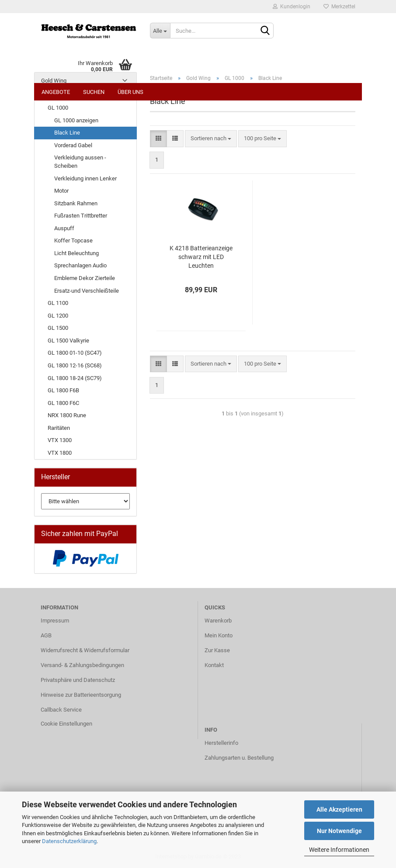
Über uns (130, 92)
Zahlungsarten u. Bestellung (239, 758)
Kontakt (214, 665)
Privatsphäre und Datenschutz (78, 680)
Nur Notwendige (339, 831)
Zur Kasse (217, 650)
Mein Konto (219, 635)
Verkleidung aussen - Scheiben (80, 162)
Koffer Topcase (73, 240)
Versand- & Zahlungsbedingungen (82, 665)
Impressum (55, 621)
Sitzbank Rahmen (76, 203)
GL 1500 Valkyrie (68, 341)
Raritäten (59, 428)
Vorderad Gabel (73, 145)
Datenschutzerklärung (69, 841)
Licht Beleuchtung (76, 253)
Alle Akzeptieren (339, 809)
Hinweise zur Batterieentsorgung (81, 695)
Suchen (94, 92)
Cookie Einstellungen (66, 724)
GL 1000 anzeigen (76, 120)
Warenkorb (218, 621)
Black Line (67, 133)
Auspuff (64, 228)
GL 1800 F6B (63, 390)
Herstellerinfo (221, 743)
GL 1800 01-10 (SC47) (75, 353)
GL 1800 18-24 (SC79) (75, 378)
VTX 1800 (60, 453)
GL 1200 (58, 316)
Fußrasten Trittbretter (81, 216)
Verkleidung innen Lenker (85, 178)
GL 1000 (58, 108)
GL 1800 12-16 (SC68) (75, 365)
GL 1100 (58, 303)
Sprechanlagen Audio (80, 265)
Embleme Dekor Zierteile (85, 278)
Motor (61, 191)
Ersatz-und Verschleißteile (87, 291)
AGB (46, 635)
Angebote (56, 92)
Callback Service (61, 710)
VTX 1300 (60, 440)
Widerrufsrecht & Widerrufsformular (85, 650)
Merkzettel (339, 7)
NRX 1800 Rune (67, 415)
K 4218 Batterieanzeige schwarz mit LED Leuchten (201, 257)
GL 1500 (58, 328)
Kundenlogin (292, 7)
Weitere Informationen (339, 850)
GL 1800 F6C (63, 403)
